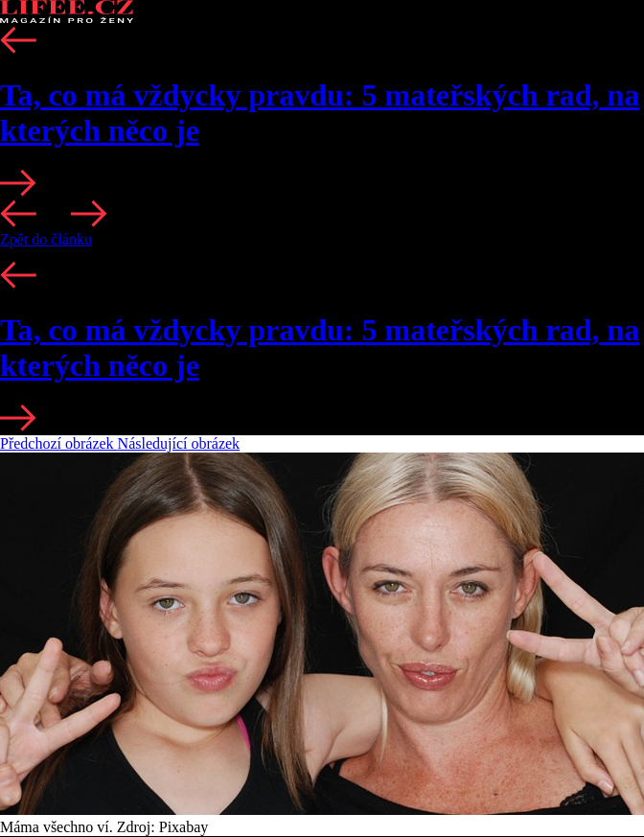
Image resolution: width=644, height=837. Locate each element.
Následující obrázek (179, 443)
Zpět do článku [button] (46, 239)
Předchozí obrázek (59, 443)
